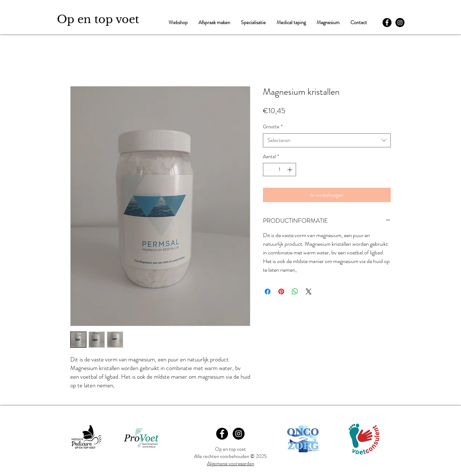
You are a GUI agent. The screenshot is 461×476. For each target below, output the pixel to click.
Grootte (273, 127)
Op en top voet (98, 19)
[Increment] (290, 170)
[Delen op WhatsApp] (295, 292)
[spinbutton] (279, 170)
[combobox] (327, 140)
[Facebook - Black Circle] (387, 23)
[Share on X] (309, 292)
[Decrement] (268, 170)
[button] (253, 23)
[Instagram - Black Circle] (400, 23)
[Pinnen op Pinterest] (281, 292)
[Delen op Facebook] (268, 292)
